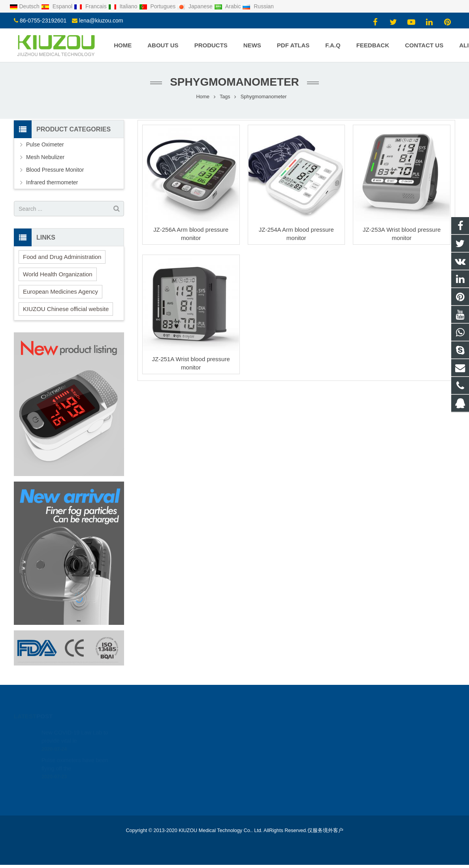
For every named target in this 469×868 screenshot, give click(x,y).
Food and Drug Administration (62, 257)
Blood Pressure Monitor (55, 170)
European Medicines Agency (60, 292)
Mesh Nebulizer (45, 157)
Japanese (196, 6)
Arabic (228, 6)
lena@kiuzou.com (101, 21)
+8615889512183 (268, 742)
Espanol (57, 6)
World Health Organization (58, 274)
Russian (258, 6)
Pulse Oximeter (45, 144)
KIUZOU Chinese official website (66, 309)
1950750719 (263, 731)
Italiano (124, 6)
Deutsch (25, 6)
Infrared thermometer (52, 182)
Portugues (158, 6)
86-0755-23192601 (43, 21)
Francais (91, 6)
